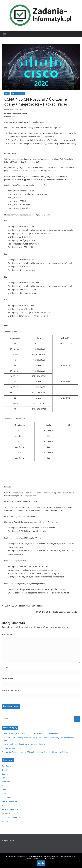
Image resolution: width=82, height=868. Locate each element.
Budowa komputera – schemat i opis (16, 748)
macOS (5, 794)
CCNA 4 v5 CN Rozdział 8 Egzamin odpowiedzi (58, 612)
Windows (6, 821)
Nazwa (6, 667)
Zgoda (41, 863)
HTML (4, 778)
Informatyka (7, 782)
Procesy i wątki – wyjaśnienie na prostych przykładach (23, 744)
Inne (4, 786)
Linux (4, 790)
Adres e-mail (8, 679)
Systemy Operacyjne (10, 809)
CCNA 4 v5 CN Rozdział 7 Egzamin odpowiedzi (24, 606)
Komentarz (8, 634)
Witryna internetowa (11, 690)
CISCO (7, 94)
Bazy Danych (7, 766)
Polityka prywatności (10, 840)
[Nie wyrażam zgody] (79, 861)
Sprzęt (4, 805)
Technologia (7, 813)
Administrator (22, 109)
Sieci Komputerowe (18, 94)
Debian (5, 774)
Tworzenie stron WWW (11, 817)
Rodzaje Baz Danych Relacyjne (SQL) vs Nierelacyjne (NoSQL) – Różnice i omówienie (35, 752)
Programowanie (8, 798)
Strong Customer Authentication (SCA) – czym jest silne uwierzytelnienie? (31, 734)
